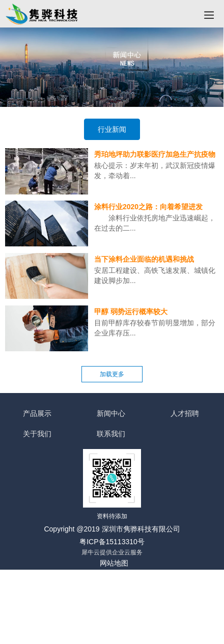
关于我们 (37, 434)
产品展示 (37, 414)
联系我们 (111, 434)
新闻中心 (111, 414)
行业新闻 (112, 129)
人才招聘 (185, 414)
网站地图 (114, 563)
